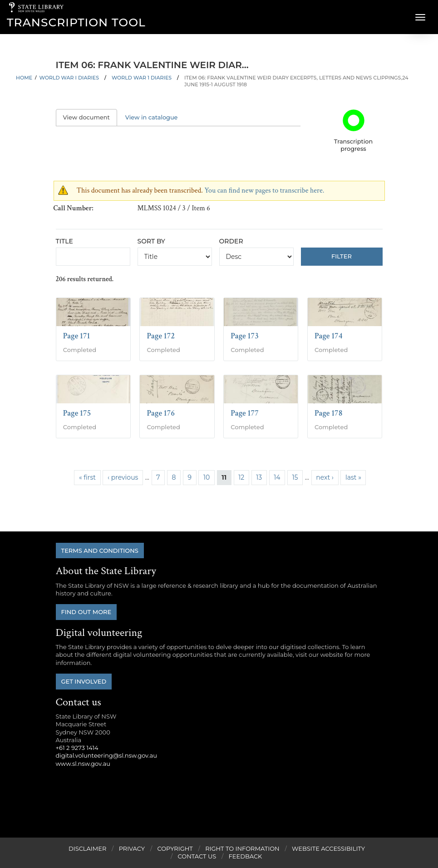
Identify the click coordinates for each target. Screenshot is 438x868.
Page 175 (77, 413)
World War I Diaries (69, 78)
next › (325, 477)
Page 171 (77, 336)
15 (295, 477)
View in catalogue (152, 117)
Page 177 (245, 413)
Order (231, 241)
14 (277, 477)
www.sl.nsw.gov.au (83, 764)
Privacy (132, 848)
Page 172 (161, 336)
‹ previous (123, 477)
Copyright (175, 848)
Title (64, 241)
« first (87, 477)
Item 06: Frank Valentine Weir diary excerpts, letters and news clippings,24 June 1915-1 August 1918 (296, 81)
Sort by (151, 241)
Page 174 (329, 336)
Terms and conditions (100, 551)
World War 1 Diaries (142, 78)
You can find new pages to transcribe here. (264, 191)
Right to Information (242, 848)
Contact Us (197, 856)
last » (353, 477)
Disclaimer (87, 848)
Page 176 (161, 413)
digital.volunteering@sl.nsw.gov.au (107, 755)
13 (259, 477)
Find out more (86, 612)
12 (241, 477)
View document (90, 117)
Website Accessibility (328, 848)
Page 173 (245, 336)
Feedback (246, 856)
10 (207, 477)
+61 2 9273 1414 (77, 748)
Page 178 (329, 413)
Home (24, 78)
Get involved (84, 681)
